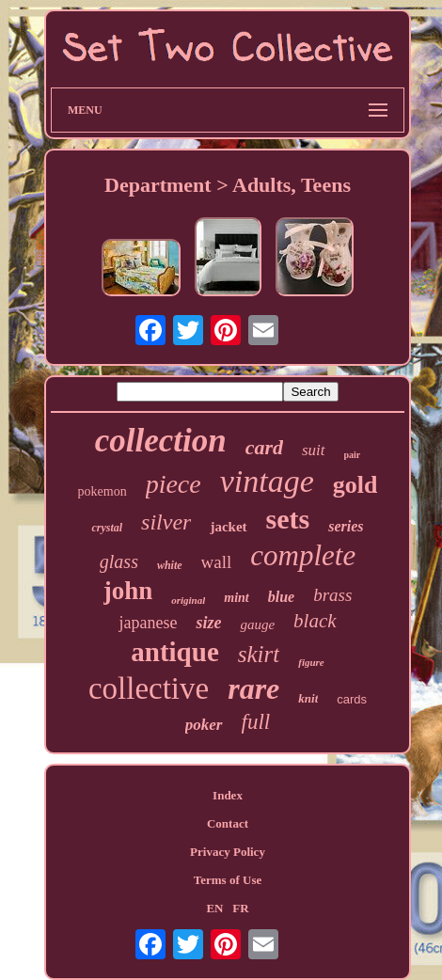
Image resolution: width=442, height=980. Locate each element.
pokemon (103, 491)
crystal (107, 528)
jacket (228, 527)
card (264, 447)
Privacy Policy (228, 852)
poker (204, 725)
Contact (228, 823)
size (208, 623)
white (170, 565)
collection (161, 441)
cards (352, 699)
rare (253, 688)
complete (303, 555)
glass (119, 561)
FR (240, 908)
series (346, 526)
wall (217, 562)
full (256, 722)
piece (174, 484)
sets (288, 519)
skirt (259, 654)
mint (236, 598)
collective (149, 688)
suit (314, 450)
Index (228, 795)
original (188, 600)
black (315, 621)
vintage (267, 481)
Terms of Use (228, 880)
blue (281, 597)
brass (332, 595)
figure (311, 662)
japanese (148, 623)
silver (166, 522)
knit (308, 698)
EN (214, 908)
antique (174, 652)
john (128, 591)
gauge (257, 624)
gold (355, 485)
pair (353, 455)
